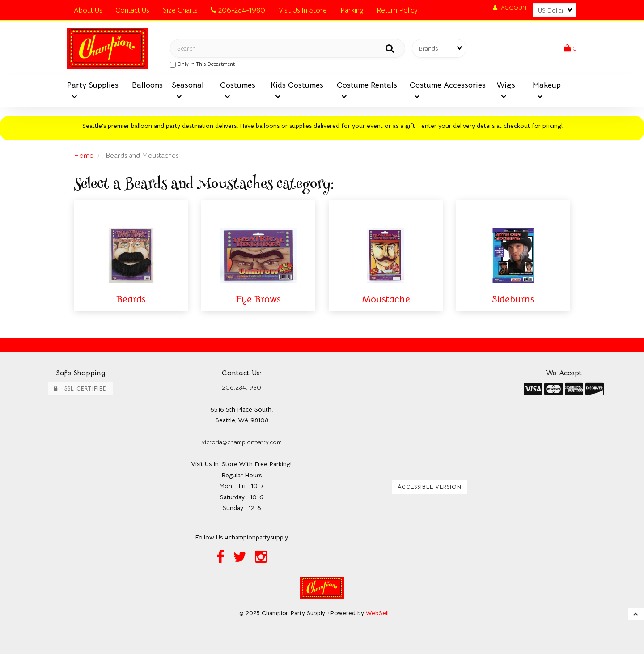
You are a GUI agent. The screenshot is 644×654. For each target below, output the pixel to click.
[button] (570, 48)
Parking (352, 10)
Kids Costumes (297, 85)
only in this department (202, 64)
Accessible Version (430, 487)
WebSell (377, 613)
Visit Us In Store (303, 10)
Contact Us (132, 10)
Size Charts (180, 10)
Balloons (147, 85)
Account (511, 8)
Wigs (506, 85)
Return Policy (397, 10)
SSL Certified (80, 389)
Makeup (547, 85)
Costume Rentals (367, 85)
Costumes (238, 85)
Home (84, 156)
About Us (88, 10)
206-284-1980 (238, 10)
